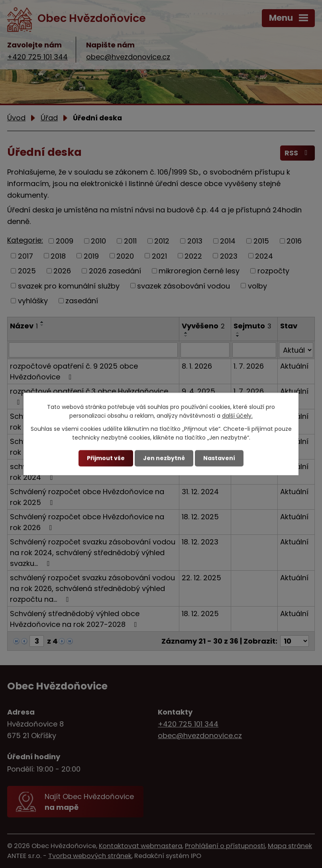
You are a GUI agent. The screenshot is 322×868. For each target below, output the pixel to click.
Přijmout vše (106, 458)
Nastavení (219, 458)
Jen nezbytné (164, 458)
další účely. (237, 416)
